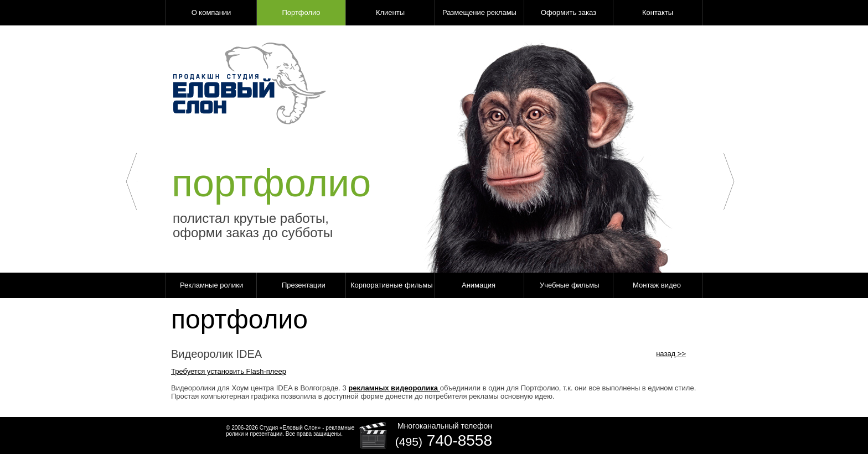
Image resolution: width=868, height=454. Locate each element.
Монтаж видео (657, 285)
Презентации (304, 285)
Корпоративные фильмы (392, 285)
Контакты (658, 12)
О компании (211, 12)
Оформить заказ (569, 12)
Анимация (479, 285)
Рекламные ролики (211, 285)
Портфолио (301, 12)
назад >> (671, 354)
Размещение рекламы (479, 12)
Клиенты (390, 12)
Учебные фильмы (570, 285)
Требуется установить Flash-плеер (229, 371)
